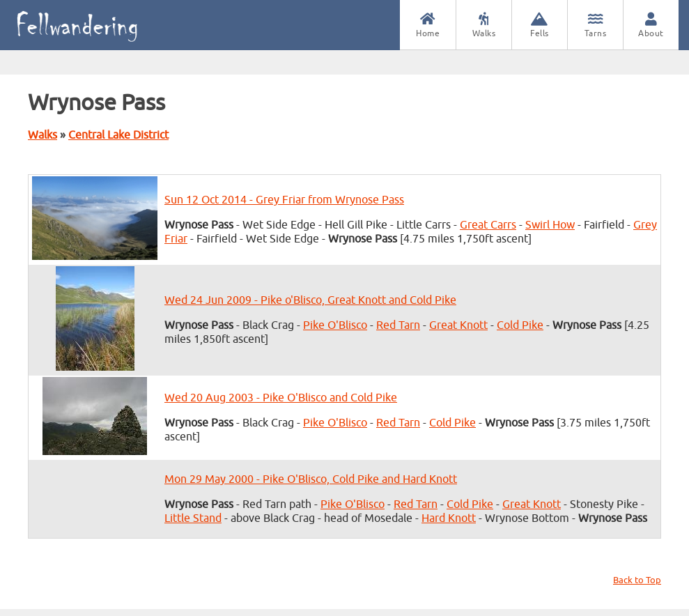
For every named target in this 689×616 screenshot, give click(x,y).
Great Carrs (488, 225)
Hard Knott (449, 518)
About (651, 25)
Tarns (595, 25)
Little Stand (193, 518)
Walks (484, 25)
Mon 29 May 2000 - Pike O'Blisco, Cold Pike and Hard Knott (311, 479)
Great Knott (458, 325)
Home (428, 25)
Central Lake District (118, 135)
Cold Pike (520, 325)
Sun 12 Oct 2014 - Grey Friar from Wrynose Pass (284, 200)
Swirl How (550, 225)
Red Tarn (398, 325)
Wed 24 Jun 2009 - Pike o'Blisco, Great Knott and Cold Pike (310, 300)
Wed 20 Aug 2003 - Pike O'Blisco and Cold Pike (281, 398)
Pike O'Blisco (335, 325)
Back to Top (637, 580)
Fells (540, 25)
